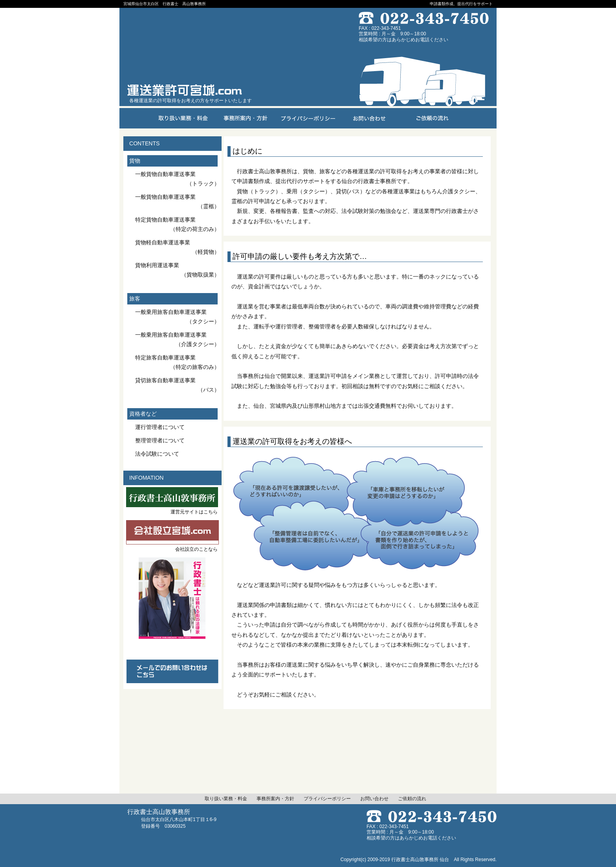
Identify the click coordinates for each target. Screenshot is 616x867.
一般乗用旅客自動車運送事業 (177, 317)
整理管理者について (160, 440)
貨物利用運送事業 (177, 270)
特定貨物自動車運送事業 (177, 225)
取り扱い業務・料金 (226, 799)
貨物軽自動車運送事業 (177, 247)
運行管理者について (160, 427)
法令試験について (157, 454)
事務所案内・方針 (275, 799)
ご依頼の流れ (412, 799)
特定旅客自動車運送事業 (177, 363)
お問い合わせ (374, 799)
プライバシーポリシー (327, 799)
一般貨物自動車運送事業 (177, 179)
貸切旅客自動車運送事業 (177, 385)
